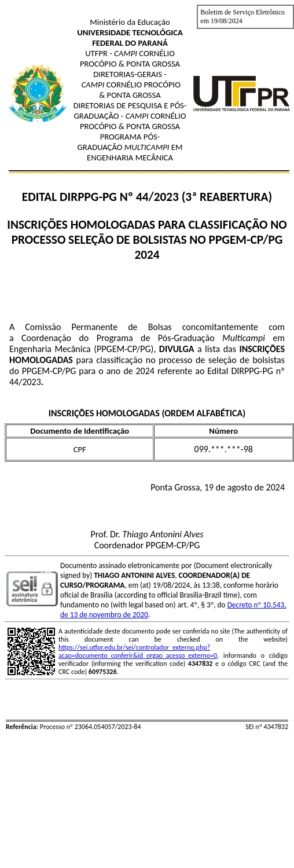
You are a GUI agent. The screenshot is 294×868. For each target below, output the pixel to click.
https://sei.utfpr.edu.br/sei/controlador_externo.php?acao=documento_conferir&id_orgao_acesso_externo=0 (138, 651)
